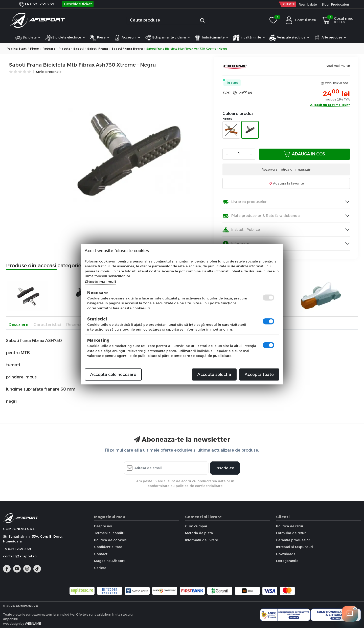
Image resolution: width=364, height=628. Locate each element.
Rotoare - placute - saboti (63, 49)
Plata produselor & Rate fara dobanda (261, 216)
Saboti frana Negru (127, 49)
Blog (325, 4)
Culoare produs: (238, 114)
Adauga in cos (304, 154)
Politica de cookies (110, 540)
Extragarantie (287, 561)
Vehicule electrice (289, 38)
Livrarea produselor (245, 202)
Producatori (340, 4)
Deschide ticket (78, 4)
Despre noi (103, 526)
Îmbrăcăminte (211, 38)
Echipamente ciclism (167, 38)
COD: (329, 83)
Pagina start (17, 49)
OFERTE (289, 4)
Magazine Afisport (109, 561)
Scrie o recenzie (49, 72)
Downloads (286, 554)
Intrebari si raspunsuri (294, 547)
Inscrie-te (225, 468)
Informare (236, 244)
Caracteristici (47, 325)
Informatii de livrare (201, 540)
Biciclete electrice (65, 38)
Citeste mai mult (100, 281)
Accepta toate (259, 374)
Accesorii (127, 38)
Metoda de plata (199, 533)
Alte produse (330, 38)
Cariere (100, 568)
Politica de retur (290, 526)
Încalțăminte (249, 38)
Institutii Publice (241, 230)
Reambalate (308, 4)
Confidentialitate (108, 547)
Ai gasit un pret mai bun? (330, 105)
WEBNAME (33, 624)
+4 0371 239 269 (37, 4)
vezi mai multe (338, 66)
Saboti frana (98, 49)
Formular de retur (291, 533)
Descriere (18, 325)
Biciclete (28, 38)
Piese (99, 38)
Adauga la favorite (286, 183)
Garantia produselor (293, 540)
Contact (101, 554)
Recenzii (75, 325)
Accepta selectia (214, 374)
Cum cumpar (196, 526)
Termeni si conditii (110, 533)
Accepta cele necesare (113, 374)
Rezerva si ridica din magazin (286, 169)
